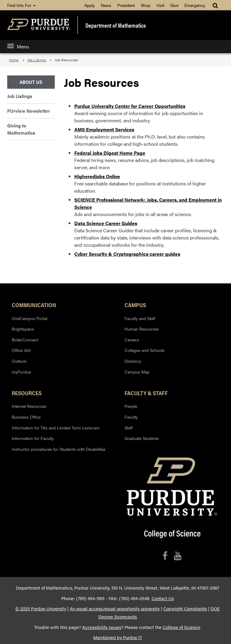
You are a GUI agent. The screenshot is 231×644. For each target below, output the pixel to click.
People (131, 406)
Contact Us (163, 598)
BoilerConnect (25, 340)
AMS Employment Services (104, 129)
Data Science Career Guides (106, 223)
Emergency (195, 5)
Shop (146, 5)
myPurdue (21, 372)
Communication (34, 305)
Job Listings (37, 60)
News (106, 5)
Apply (89, 5)
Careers (132, 340)
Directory (133, 361)
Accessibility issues (102, 627)
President (126, 5)
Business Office (26, 417)
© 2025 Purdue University (41, 609)
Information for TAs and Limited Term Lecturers (56, 428)
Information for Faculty (33, 438)
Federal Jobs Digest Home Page (110, 153)
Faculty (131, 417)
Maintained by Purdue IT (118, 637)
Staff (129, 428)
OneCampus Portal (29, 318)
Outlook (19, 361)
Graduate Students (142, 438)
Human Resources (142, 329)
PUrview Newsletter (29, 111)
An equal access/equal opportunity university (115, 609)
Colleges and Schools (145, 350)
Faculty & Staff (146, 393)
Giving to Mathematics (21, 129)
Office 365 (21, 350)
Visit (160, 5)
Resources (27, 393)
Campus (135, 305)
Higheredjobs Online (97, 176)
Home (14, 60)
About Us (31, 82)
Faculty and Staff (140, 318)
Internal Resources (29, 406)
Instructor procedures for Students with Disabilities (59, 449)
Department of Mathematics (116, 25)
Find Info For (21, 5)
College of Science (181, 627)
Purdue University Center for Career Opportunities (130, 106)
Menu (18, 46)
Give (174, 5)
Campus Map (137, 372)
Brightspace (23, 329)
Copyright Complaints (185, 609)
